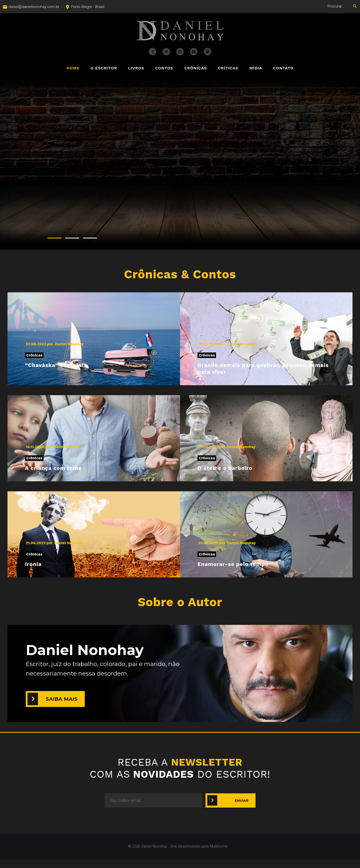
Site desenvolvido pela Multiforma (199, 855)
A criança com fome (64, 473)
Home (73, 68)
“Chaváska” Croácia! (65, 366)
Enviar (242, 809)
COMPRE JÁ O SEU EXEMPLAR (195, 207)
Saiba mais (62, 707)
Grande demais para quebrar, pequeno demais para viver (254, 370)
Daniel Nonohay (69, 344)
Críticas (228, 68)
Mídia (256, 68)
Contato (283, 68)
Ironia (36, 571)
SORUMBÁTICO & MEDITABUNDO (195, 132)
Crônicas (195, 68)
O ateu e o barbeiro (235, 473)
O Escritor (104, 68)
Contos (164, 68)
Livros (136, 68)
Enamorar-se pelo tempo (246, 571)
